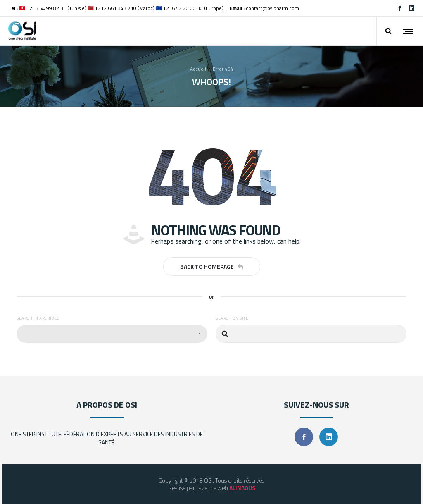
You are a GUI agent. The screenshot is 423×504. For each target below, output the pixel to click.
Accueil (198, 69)
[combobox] (112, 334)
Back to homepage (212, 266)
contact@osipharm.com (272, 8)
